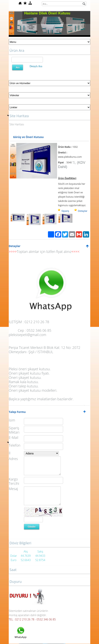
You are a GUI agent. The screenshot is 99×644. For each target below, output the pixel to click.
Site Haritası (17, 124)
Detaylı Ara (36, 66)
